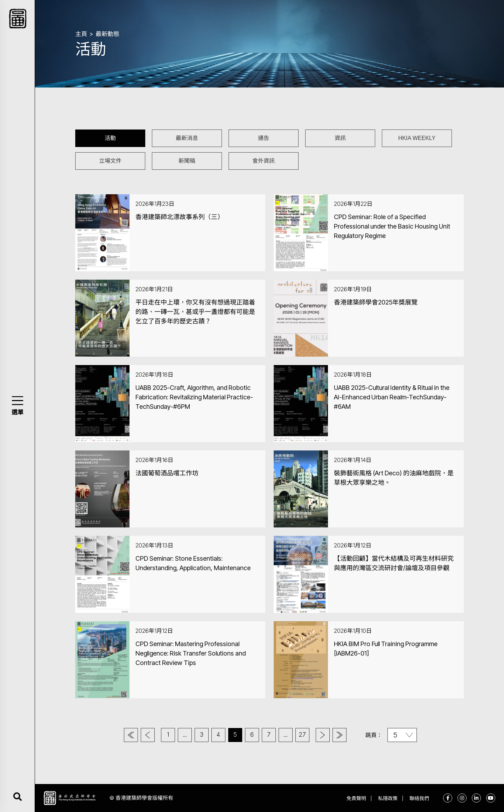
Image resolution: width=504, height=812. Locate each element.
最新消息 (187, 138)
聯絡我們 (419, 798)
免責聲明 (356, 798)
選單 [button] (17, 412)
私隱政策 (388, 798)
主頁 (81, 34)
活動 (110, 138)
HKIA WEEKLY (417, 138)
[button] (17, 401)
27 (302, 735)
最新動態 (107, 34)
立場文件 (110, 161)
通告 (264, 138)
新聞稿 (187, 161)
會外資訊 (264, 161)
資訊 (340, 138)
